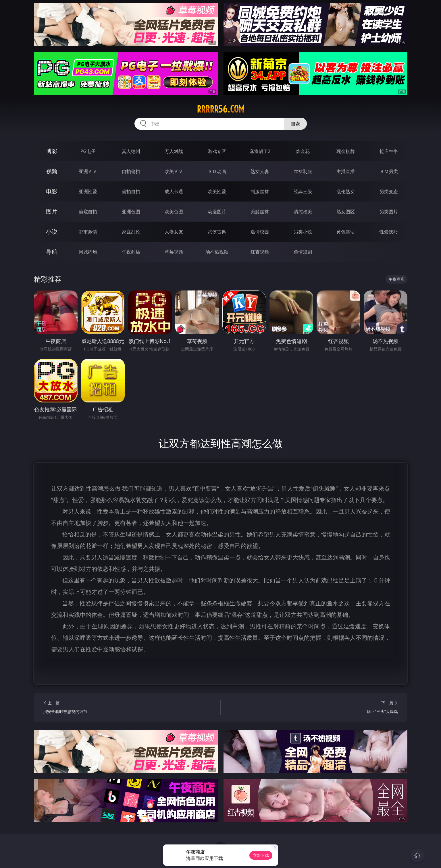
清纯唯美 (303, 212)
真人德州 (131, 151)
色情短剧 (303, 252)
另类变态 (389, 191)
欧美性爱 (217, 191)
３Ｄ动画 (217, 171)
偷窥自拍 (88, 212)
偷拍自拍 (131, 191)
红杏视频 (260, 252)
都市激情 (88, 232)
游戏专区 (217, 151)
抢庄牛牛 (389, 151)
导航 (52, 252)
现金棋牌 (346, 151)
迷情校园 (260, 232)
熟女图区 (346, 212)
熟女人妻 (260, 171)
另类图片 (389, 212)
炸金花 (303, 151)
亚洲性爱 (88, 191)
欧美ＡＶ (174, 171)
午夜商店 (131, 252)
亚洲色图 (131, 212)
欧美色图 (174, 212)
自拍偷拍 (131, 171)
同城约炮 (88, 252)
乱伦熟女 (346, 191)
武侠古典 (217, 232)
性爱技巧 (389, 232)
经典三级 (303, 191)
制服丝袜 (260, 191)
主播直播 (346, 171)
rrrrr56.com (220, 109)
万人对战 (174, 151)
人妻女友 (174, 232)
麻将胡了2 (260, 151)
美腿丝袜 (260, 212)
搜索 (295, 124)
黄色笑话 (346, 232)
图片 (52, 211)
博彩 (52, 151)
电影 (52, 191)
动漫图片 (217, 212)
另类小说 (303, 232)
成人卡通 (174, 191)
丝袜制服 (303, 171)
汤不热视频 (217, 252)
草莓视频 (174, 252)
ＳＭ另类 (389, 171)
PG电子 (88, 151)
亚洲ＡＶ (88, 171)
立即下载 (261, 855)
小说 (52, 231)
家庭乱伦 (131, 232)
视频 (52, 171)
